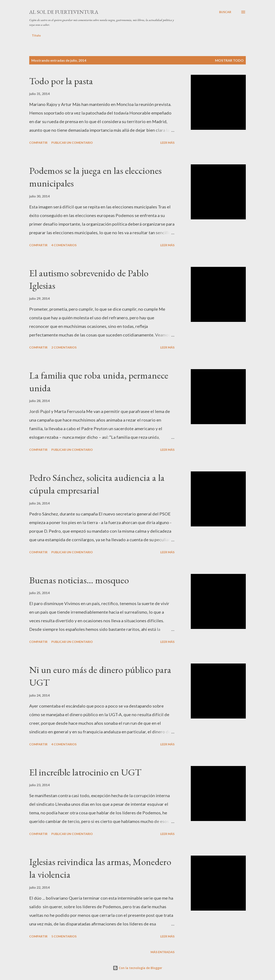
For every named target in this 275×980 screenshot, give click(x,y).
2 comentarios (64, 347)
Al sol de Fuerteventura (64, 12)
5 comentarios (64, 936)
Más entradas (163, 952)
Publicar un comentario (72, 143)
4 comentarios (64, 245)
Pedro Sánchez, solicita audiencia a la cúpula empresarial (97, 484)
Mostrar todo (229, 60)
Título (36, 35)
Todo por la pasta (61, 81)
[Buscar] (225, 12)
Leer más (167, 143)
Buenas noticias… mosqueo (79, 580)
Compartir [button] (38, 143)
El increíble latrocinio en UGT (85, 772)
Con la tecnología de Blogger (137, 968)
